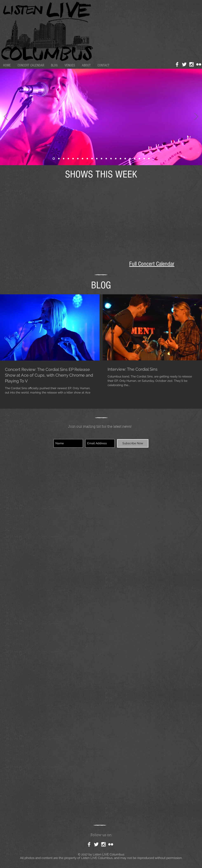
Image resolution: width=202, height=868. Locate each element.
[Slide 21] (54, 159)
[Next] (196, 117)
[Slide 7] (64, 159)
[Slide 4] (73, 159)
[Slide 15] (130, 159)
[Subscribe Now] (133, 443)
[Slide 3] (102, 159)
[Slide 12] (78, 159)
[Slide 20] (125, 159)
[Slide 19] (83, 159)
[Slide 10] (149, 159)
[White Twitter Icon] (184, 64)
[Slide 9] (144, 159)
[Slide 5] (135, 159)
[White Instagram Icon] (191, 64)
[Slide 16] (97, 159)
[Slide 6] (116, 159)
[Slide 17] (106, 159)
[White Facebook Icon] (177, 64)
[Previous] (6, 117)
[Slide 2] (87, 159)
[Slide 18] (59, 159)
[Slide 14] (68, 159)
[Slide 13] (120, 159)
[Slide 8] (139, 159)
